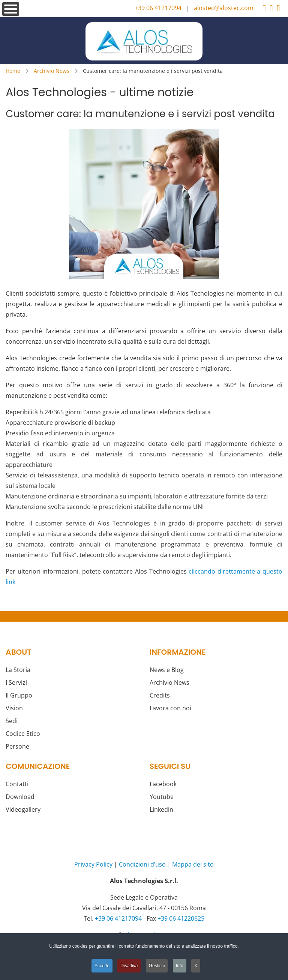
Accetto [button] (102, 966)
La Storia (18, 670)
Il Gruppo (19, 695)
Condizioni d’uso (142, 864)
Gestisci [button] (157, 966)
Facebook (163, 784)
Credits (160, 695)
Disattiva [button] (129, 966)
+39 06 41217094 (158, 8)
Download (20, 797)
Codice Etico (23, 734)
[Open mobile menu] (11, 9)
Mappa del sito (193, 864)
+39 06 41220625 (181, 918)
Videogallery (23, 809)
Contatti (17, 784)
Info (180, 966)
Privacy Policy (93, 864)
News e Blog (167, 670)
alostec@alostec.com (224, 8)
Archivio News (169, 683)
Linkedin (161, 809)
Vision (14, 708)
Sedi (12, 721)
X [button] (196, 966)
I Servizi (16, 683)
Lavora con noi (170, 708)
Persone (17, 746)
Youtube (162, 797)
